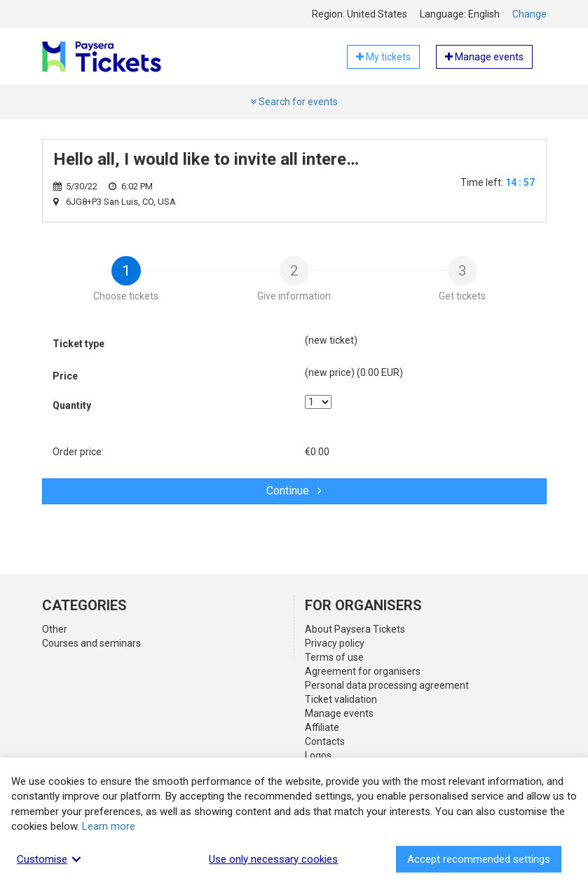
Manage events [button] (484, 57)
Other (55, 629)
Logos (318, 755)
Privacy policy (335, 643)
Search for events (294, 102)
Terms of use (334, 657)
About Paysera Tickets (355, 629)
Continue (294, 491)
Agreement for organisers (363, 671)
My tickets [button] (383, 57)
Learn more (109, 826)
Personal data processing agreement (387, 685)
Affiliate (322, 727)
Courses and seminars (91, 643)
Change (529, 14)
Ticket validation (341, 699)
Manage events (339, 713)
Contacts (325, 741)
